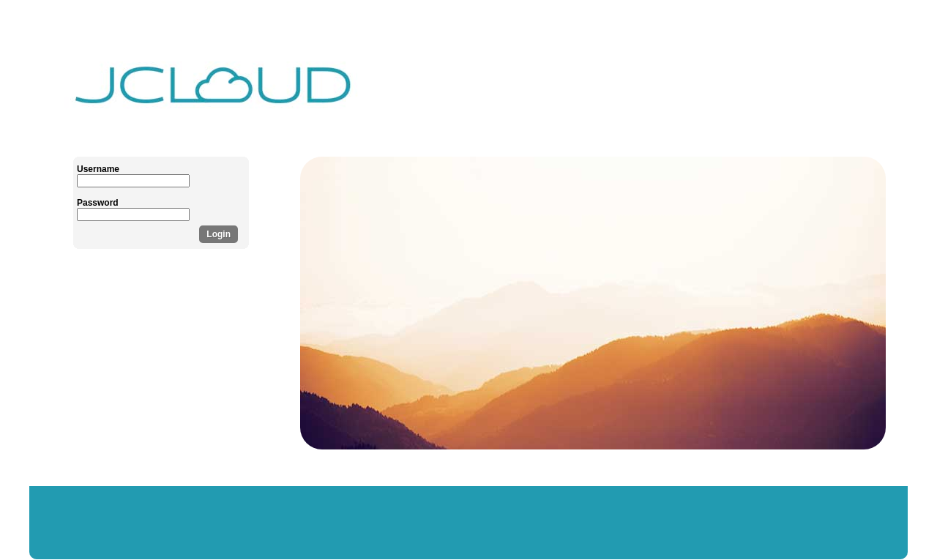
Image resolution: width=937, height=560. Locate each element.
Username (98, 169)
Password (98, 203)
